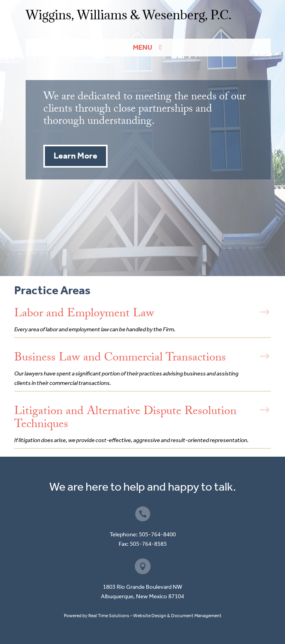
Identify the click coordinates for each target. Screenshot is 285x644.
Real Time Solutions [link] (109, 616)
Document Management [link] (196, 616)
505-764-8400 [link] (157, 534)
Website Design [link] (150, 616)
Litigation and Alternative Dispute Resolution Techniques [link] (125, 419)
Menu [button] (142, 47)
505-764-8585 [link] (148, 544)
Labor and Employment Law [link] (84, 315)
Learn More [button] (75, 156)
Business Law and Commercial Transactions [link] (120, 359)
